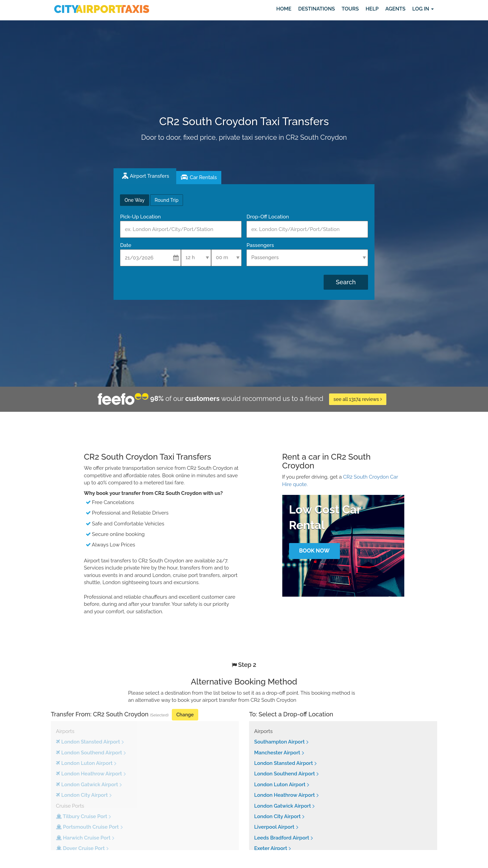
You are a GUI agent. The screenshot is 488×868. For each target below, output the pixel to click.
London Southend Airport (284, 774)
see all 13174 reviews (358, 399)
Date (126, 245)
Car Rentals (203, 177)
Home (284, 9)
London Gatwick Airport (282, 806)
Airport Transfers (149, 176)
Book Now (314, 551)
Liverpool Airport (274, 827)
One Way (134, 200)
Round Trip (166, 200)
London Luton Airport (280, 785)
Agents (395, 9)
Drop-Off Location (268, 217)
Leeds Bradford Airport (282, 838)
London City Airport (277, 816)
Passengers (260, 245)
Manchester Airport (277, 753)
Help (372, 9)
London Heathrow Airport (284, 795)
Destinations (317, 9)
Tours (350, 9)
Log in (423, 9)
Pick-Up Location (140, 217)
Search (346, 282)
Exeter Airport (271, 848)
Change (185, 715)
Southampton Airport (279, 742)
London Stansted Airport (283, 763)
